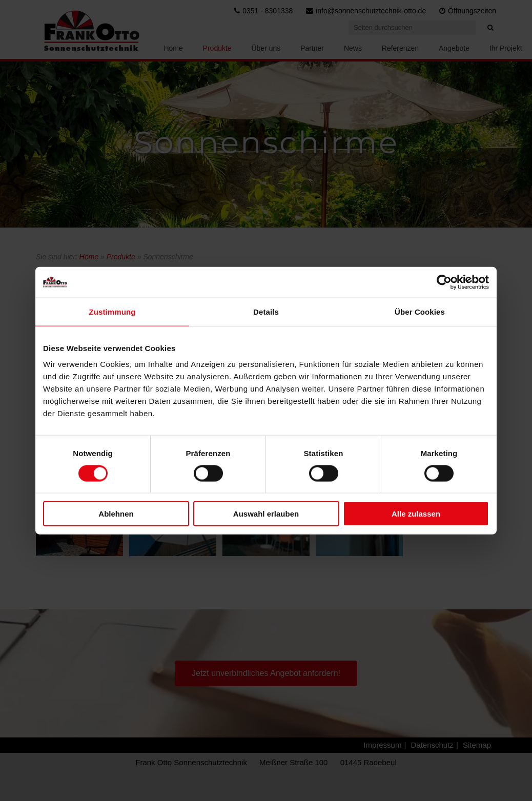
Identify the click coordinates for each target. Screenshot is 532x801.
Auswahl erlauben (266, 514)
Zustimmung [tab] (112, 311)
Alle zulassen (416, 514)
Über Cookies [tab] (420, 311)
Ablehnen (116, 514)
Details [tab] (266, 311)
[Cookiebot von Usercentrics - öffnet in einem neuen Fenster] (444, 282)
